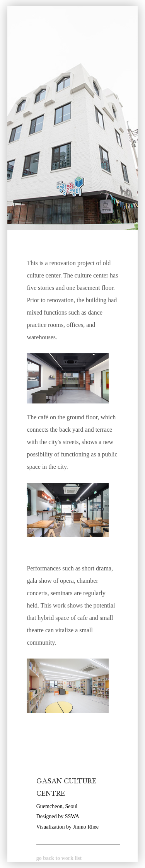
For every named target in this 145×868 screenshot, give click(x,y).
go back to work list (59, 858)
